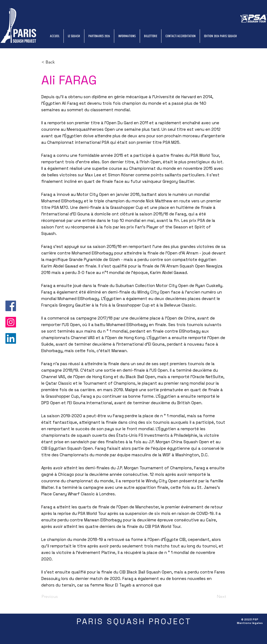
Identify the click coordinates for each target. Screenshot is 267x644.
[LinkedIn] (11, 338)
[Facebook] (11, 306)
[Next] (212, 597)
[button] (59, 62)
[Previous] (59, 597)
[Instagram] (11, 322)
